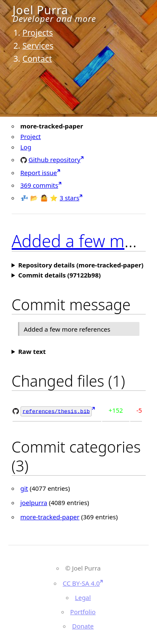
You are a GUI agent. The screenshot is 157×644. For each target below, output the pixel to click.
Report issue (39, 173)
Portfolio (83, 611)
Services (38, 46)
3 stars (70, 198)
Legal (83, 597)
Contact (37, 59)
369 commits (39, 185)
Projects (37, 33)
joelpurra (34, 502)
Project (31, 136)
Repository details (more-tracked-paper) (81, 265)
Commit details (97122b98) (59, 275)
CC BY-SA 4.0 (81, 583)
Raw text (32, 351)
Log (26, 147)
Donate (83, 626)
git (24, 487)
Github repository (54, 159)
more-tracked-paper (50, 516)
